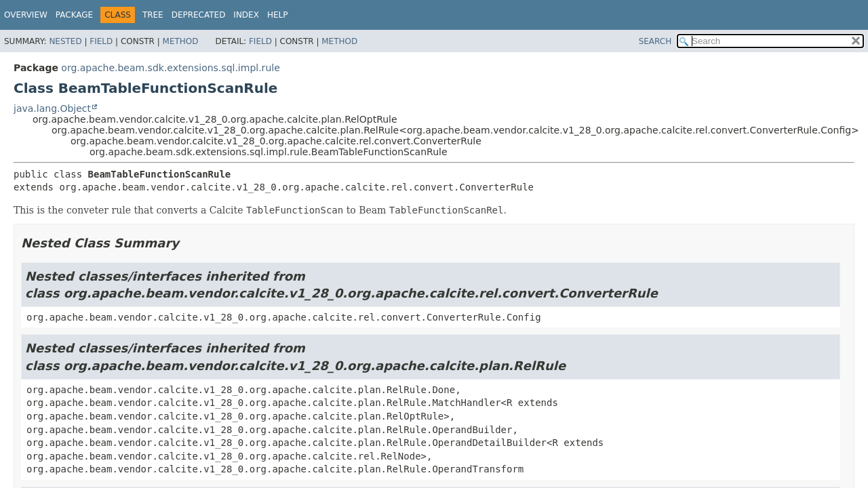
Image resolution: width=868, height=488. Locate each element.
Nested (65, 41)
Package (74, 15)
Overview (26, 15)
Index (246, 15)
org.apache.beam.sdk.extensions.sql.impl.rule (170, 68)
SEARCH (655, 41)
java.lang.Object (52, 108)
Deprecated (199, 15)
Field (101, 41)
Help (278, 15)
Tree (153, 15)
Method (181, 41)
